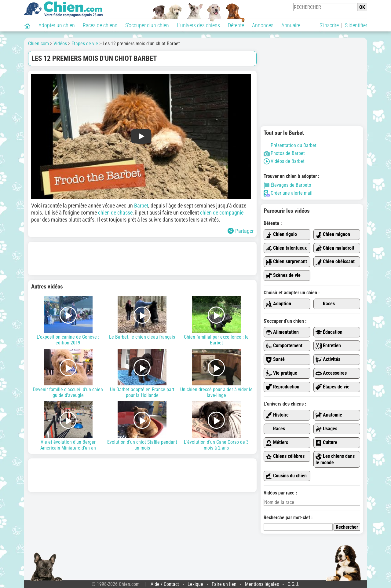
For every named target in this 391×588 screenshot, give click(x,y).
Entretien (328, 346)
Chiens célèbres (285, 456)
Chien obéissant (335, 262)
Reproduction (283, 387)
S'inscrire (329, 25)
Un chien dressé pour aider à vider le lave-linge (216, 373)
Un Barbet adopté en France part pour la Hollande (142, 373)
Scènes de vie (283, 276)
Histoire (277, 415)
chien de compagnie (222, 213)
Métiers (277, 443)
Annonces (263, 25)
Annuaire (291, 25)
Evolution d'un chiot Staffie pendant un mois (142, 426)
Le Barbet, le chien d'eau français (142, 318)
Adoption (278, 304)
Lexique (195, 584)
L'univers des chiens (198, 25)
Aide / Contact (165, 584)
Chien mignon (333, 235)
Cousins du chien (286, 476)
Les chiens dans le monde (335, 459)
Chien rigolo (281, 235)
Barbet (141, 206)
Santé (275, 360)
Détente (236, 25)
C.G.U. (293, 584)
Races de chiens (100, 25)
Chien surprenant (286, 262)
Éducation (329, 332)
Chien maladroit (335, 248)
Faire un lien (224, 584)
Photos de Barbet (284, 153)
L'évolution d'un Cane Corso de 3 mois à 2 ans (216, 426)
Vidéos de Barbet (284, 161)
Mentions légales (262, 584)
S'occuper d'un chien (147, 25)
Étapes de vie (333, 387)
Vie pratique (281, 373)
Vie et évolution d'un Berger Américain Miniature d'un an (68, 426)
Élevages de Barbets (287, 185)
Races (325, 304)
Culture (326, 443)
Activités (328, 360)
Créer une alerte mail (288, 193)
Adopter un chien (57, 25)
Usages (326, 429)
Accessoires (331, 373)
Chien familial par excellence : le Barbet (216, 321)
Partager (241, 231)
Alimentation (282, 332)
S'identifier (356, 25)
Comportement (284, 346)
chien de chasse (115, 213)
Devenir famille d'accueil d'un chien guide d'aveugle (68, 373)
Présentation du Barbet (290, 145)
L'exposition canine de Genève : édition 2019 (68, 321)
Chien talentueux (286, 248)
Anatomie (329, 415)
